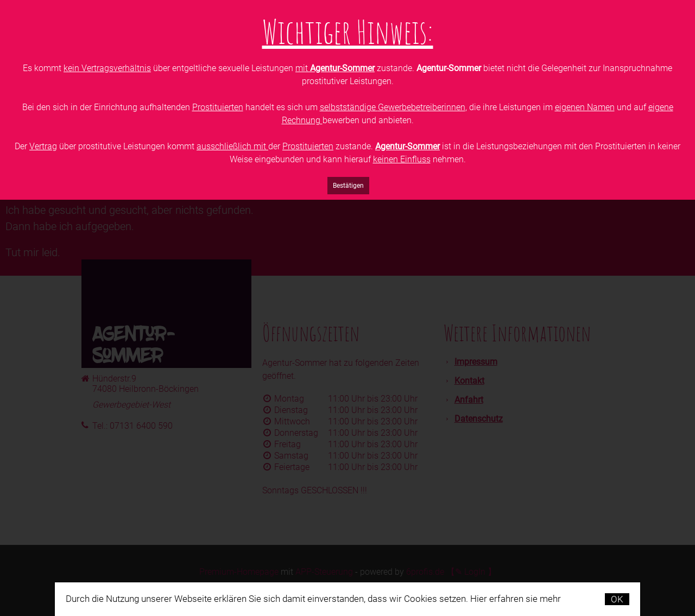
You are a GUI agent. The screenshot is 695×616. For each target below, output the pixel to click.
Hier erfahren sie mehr (516, 599)
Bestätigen (348, 186)
